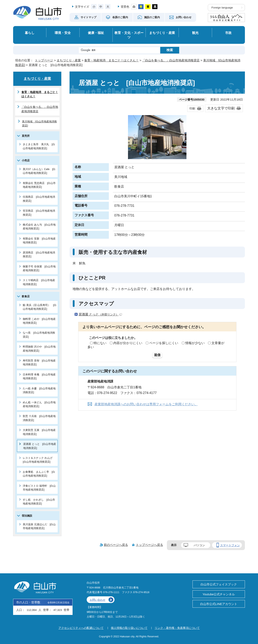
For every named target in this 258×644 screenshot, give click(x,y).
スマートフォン (230, 545)
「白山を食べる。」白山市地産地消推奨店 (171, 60)
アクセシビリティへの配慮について (81, 628)
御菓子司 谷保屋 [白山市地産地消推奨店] (39, 268)
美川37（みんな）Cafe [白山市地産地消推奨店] (39, 171)
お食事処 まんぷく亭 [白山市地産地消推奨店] (39, 474)
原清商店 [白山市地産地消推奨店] (39, 254)
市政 (228, 33)
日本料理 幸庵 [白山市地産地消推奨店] (39, 376)
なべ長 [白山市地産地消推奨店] (39, 335)
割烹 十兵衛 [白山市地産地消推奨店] (39, 418)
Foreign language (222, 8)
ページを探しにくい (164, 343)
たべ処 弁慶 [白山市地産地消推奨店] (39, 390)
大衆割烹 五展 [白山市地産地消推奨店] (39, 432)
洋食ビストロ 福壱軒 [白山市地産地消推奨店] (39, 488)
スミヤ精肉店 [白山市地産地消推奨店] (39, 282)
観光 (195, 33)
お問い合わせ (98, 600)
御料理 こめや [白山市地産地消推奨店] (39, 321)
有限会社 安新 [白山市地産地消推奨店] (39, 241)
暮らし (30, 33)
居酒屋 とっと (100, 314)
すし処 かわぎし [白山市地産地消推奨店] (39, 502)
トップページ (44, 60)
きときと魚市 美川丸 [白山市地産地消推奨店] (39, 146)
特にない (100, 343)
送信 (157, 355)
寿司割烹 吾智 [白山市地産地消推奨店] (39, 362)
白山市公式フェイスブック (219, 584)
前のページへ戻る (116, 545)
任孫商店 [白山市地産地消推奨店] (39, 199)
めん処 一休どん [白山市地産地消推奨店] (39, 404)
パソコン (199, 545)
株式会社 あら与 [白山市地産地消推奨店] (39, 227)
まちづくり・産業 (162, 33)
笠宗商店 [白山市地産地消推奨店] (39, 213)
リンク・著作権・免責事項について (177, 628)
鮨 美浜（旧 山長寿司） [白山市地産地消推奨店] (40, 307)
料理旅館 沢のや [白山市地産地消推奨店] (39, 349)
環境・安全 (63, 33)
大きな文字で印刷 (221, 108)
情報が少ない (195, 343)
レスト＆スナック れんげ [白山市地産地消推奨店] (39, 460)
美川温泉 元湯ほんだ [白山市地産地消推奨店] (39, 526)
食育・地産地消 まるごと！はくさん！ (111, 60)
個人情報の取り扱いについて (129, 628)
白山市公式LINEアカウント (219, 604)
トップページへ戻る (149, 545)
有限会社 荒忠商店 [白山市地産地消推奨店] (39, 185)
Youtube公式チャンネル (219, 594)
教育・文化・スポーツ (129, 35)
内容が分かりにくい (128, 343)
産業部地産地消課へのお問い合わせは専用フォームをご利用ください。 (146, 404)
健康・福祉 (96, 33)
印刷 (192, 108)
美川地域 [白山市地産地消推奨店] (39, 123)
